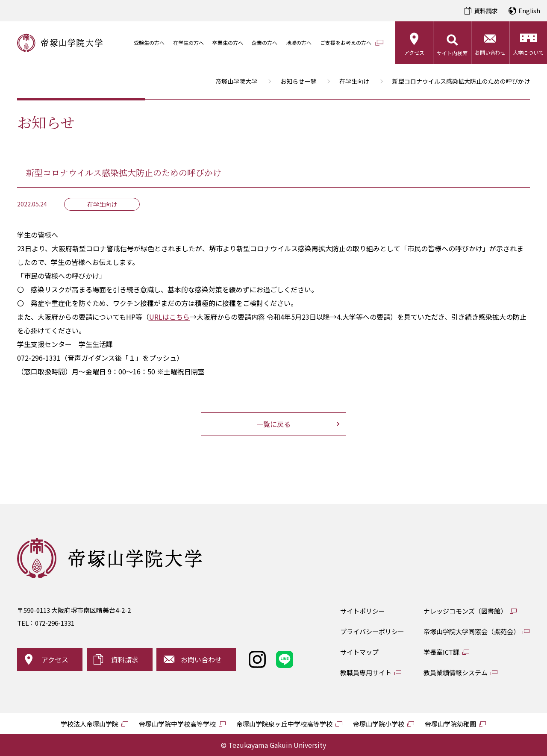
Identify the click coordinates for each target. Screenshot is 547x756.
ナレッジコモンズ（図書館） (465, 611)
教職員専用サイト (366, 672)
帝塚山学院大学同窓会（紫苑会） (472, 631)
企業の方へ (265, 43)
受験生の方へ (149, 43)
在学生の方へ (188, 43)
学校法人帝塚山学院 (90, 724)
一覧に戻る (273, 424)
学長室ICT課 (441, 652)
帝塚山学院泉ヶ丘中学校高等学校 (284, 724)
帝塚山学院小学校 (379, 724)
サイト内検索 (452, 53)
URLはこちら (169, 317)
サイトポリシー (363, 611)
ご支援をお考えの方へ (346, 43)
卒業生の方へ (228, 43)
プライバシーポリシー (372, 631)
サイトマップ (359, 652)
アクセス (414, 52)
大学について (528, 52)
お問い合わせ (490, 52)
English (529, 11)
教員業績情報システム (456, 672)
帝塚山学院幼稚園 (450, 724)
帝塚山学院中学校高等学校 (177, 724)
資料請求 (486, 11)
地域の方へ (299, 43)
